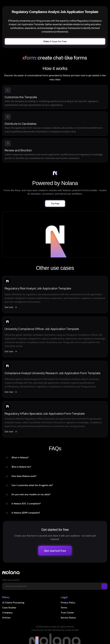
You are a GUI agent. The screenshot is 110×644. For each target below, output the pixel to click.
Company (7, 613)
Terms (64, 608)
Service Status (68, 618)
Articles (6, 618)
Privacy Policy (68, 603)
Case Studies (9, 608)
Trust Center (67, 613)
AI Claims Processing (13, 603)
